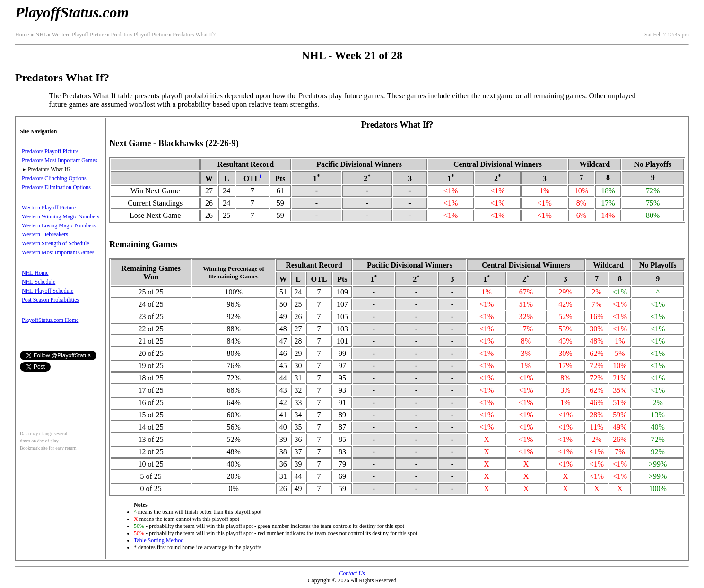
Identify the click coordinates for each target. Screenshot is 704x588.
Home (22, 35)
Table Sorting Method (159, 540)
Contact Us (352, 573)
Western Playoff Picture (76, 35)
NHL (39, 35)
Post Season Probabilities (50, 300)
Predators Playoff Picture (137, 35)
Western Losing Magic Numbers (59, 225)
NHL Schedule (39, 282)
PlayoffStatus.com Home (50, 320)
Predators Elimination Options (56, 187)
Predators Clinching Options (54, 178)
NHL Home (35, 273)
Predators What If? (192, 35)
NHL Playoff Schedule (48, 291)
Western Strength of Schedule (56, 243)
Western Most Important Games (58, 252)
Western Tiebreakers (45, 234)
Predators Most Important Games (60, 160)
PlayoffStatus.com (72, 12)
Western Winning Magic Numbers (61, 216)
